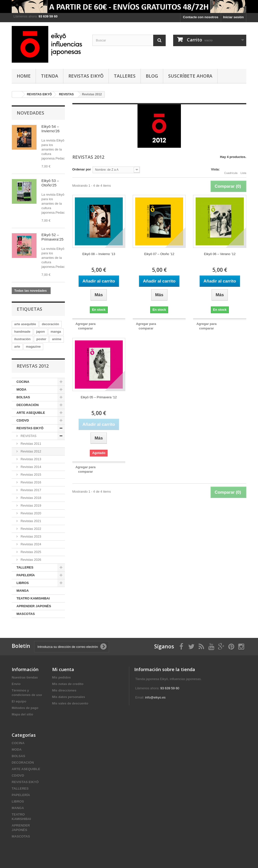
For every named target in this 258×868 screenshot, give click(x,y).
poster (41, 339)
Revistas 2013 (30, 459)
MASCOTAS (26, 614)
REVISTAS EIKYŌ (86, 76)
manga (56, 332)
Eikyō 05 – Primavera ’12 (99, 397)
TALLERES (125, 76)
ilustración (22, 339)
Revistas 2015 (30, 475)
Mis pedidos (62, 677)
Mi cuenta (63, 669)
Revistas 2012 (30, 451)
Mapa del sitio (22, 714)
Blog (152, 76)
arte (17, 347)
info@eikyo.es (155, 697)
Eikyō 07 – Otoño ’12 (159, 254)
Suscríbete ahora (190, 76)
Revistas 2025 (30, 552)
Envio (16, 684)
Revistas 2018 (30, 498)
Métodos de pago (25, 708)
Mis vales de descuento (70, 703)
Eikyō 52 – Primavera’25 (52, 237)
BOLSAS (23, 397)
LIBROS (23, 583)
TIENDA (50, 76)
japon (41, 332)
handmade (22, 332)
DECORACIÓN (28, 405)
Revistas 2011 (30, 444)
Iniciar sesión (233, 17)
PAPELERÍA (26, 575)
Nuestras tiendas (25, 677)
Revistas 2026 (30, 560)
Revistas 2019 (30, 506)
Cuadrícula (231, 170)
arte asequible (25, 324)
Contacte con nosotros (201, 17)
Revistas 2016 (30, 482)
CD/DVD (23, 420)
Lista (243, 170)
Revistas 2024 (30, 544)
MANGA (23, 591)
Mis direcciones (64, 690)
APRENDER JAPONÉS (34, 606)
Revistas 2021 (30, 521)
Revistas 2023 (30, 536)
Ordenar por (82, 169)
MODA (21, 389)
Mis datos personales (69, 697)
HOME (24, 76)
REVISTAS (28, 436)
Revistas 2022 (30, 529)
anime (57, 339)
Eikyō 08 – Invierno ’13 (99, 254)
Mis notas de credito (68, 684)
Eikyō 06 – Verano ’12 (220, 254)
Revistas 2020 (30, 513)
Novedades (30, 113)
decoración (50, 324)
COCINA (23, 382)
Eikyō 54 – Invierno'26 (51, 129)
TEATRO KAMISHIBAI (33, 598)
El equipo (19, 701)
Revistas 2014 (30, 467)
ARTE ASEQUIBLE (31, 413)
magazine (33, 347)
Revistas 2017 (30, 490)
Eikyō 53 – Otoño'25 (50, 183)
